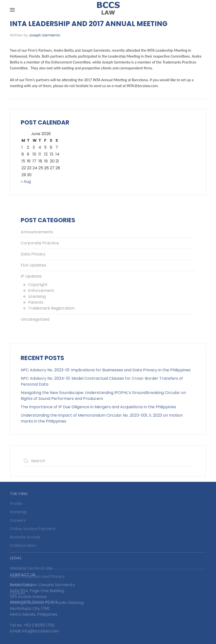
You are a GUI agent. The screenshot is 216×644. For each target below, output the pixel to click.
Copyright (38, 285)
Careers (18, 520)
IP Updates (31, 276)
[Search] (108, 461)
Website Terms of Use (31, 568)
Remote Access (25, 537)
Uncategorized (35, 319)
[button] (12, 10)
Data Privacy (33, 254)
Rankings (18, 512)
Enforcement (41, 291)
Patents (36, 302)
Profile (16, 504)
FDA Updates (33, 265)
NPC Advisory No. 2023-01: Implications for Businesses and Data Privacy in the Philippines (106, 370)
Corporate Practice (40, 243)
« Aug (26, 181)
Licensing (37, 296)
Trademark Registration (51, 308)
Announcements (37, 232)
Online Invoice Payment (33, 529)
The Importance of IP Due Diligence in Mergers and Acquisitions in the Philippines (98, 407)
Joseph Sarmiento (45, 35)
